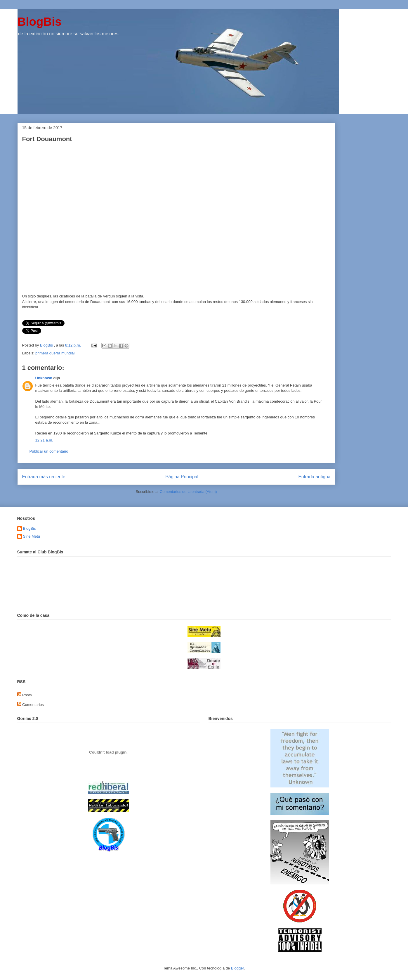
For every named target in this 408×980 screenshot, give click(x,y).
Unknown (44, 378)
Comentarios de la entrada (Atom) (188, 492)
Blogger (237, 968)
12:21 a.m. (44, 440)
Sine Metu (32, 536)
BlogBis (40, 22)
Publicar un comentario (49, 451)
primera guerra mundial (55, 353)
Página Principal (182, 477)
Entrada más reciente (44, 477)
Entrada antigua (314, 477)
